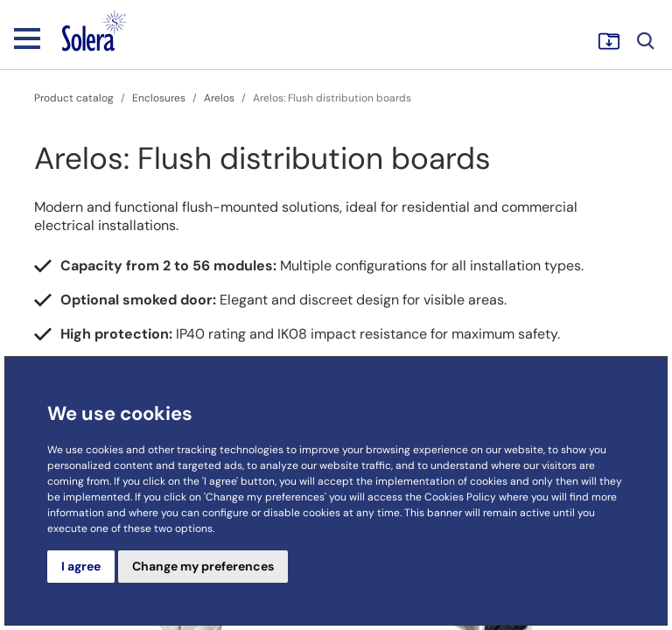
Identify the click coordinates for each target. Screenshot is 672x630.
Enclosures (159, 98)
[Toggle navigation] (27, 38)
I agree (81, 566)
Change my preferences (203, 566)
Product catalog (74, 98)
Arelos (219, 98)
